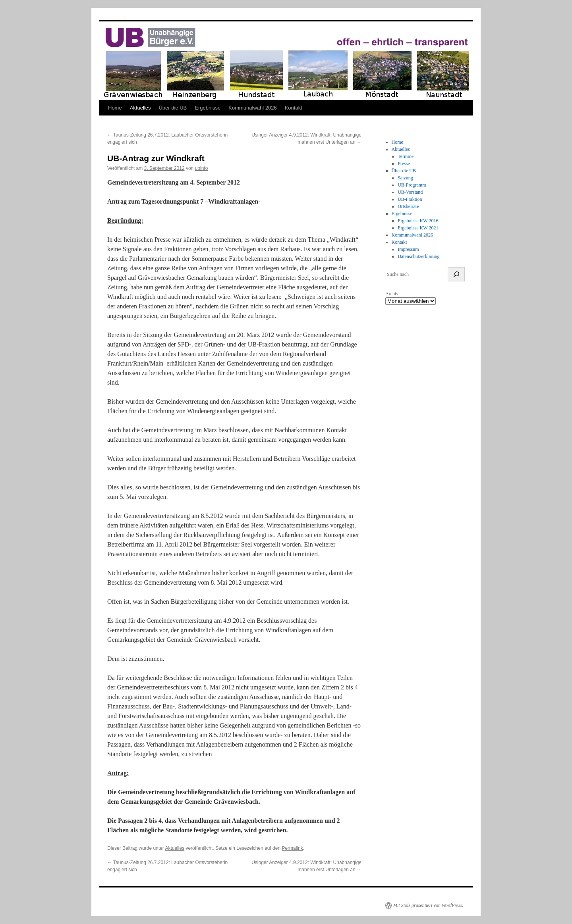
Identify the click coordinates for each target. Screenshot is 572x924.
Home (115, 108)
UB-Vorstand (410, 192)
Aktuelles (140, 108)
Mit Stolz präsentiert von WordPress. (428, 905)
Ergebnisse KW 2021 (418, 228)
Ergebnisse (208, 108)
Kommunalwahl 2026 (252, 108)
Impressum (408, 249)
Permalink (292, 848)
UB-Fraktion (410, 199)
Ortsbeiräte (408, 206)
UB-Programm (412, 185)
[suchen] (456, 274)
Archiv (392, 294)
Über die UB (173, 108)
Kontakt (294, 108)
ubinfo (202, 168)
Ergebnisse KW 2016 (418, 221)
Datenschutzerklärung (418, 256)
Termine (406, 156)
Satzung (405, 178)
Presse (404, 164)
